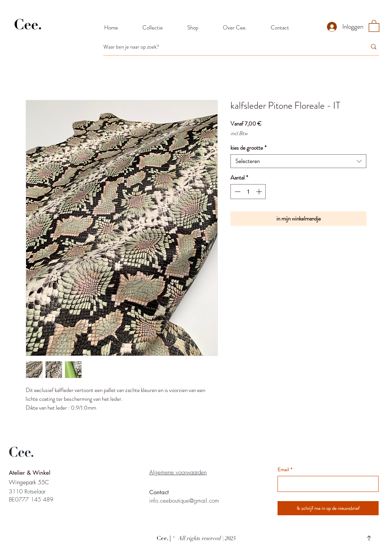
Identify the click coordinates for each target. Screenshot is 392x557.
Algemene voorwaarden (178, 472)
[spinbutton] (248, 192)
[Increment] (260, 192)
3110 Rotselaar (27, 492)
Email (285, 470)
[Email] (326, 484)
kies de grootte (248, 148)
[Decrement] (237, 192)
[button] (374, 25)
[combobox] (298, 161)
